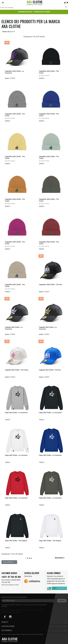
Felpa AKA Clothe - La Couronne (16, 413)
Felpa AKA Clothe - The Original (16, 541)
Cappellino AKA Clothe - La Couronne (14, 72)
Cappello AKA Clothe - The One (50, 370)
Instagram (10, 617)
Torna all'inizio (9, 562)
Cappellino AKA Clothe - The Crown (49, 72)
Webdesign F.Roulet (26, 634)
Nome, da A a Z (9, 32)
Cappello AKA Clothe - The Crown (17, 370)
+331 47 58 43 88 (11, 577)
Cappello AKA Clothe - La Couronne (14, 328)
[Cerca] (34, 8)
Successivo (60, 558)
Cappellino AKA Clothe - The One (50, 285)
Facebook (5, 617)
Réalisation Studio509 (38, 634)
